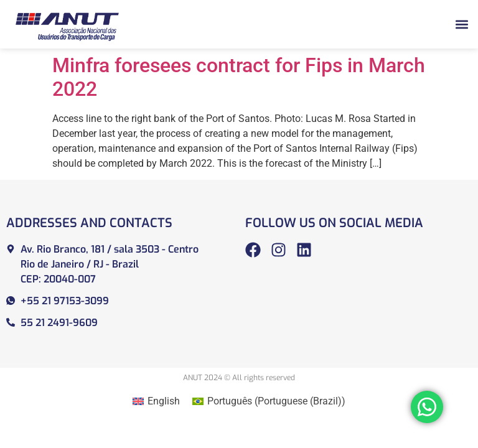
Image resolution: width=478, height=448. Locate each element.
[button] (462, 24)
